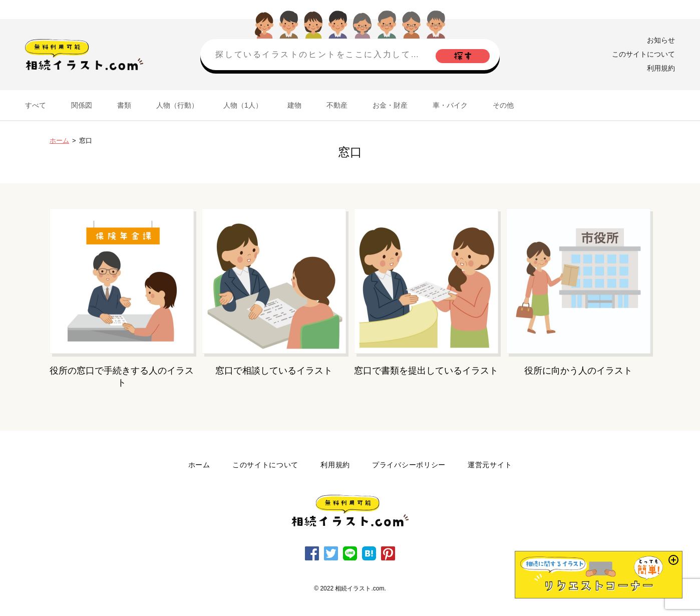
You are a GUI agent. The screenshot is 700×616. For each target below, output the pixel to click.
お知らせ (661, 40)
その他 (503, 105)
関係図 (82, 105)
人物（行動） (177, 105)
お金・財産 (390, 105)
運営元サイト (490, 465)
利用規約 (661, 68)
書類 (124, 105)
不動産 (337, 105)
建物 (294, 105)
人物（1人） (243, 105)
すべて (36, 105)
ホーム (59, 140)
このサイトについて (643, 54)
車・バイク (450, 105)
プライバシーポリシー (409, 465)
